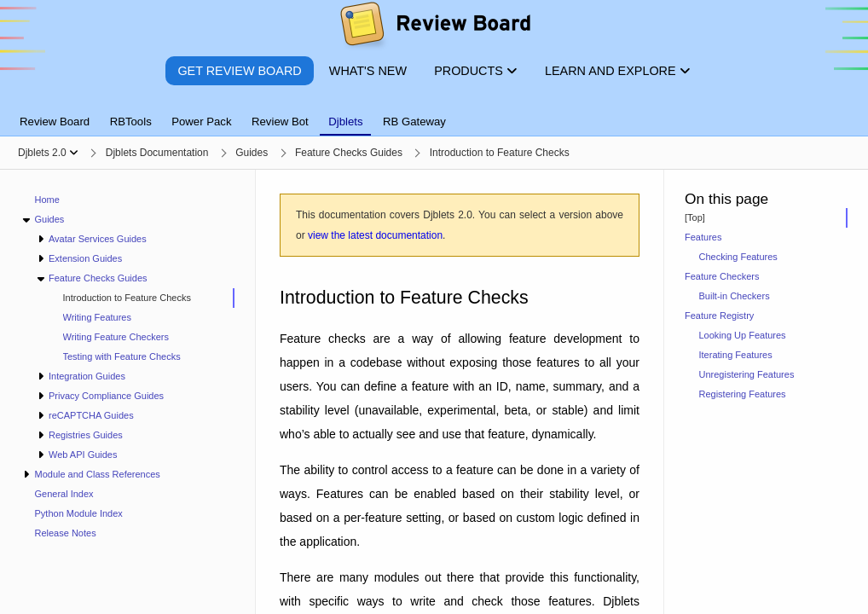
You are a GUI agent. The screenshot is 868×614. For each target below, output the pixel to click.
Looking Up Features (743, 335)
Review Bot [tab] (280, 122)
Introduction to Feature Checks (127, 298)
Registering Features (743, 394)
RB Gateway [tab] (414, 122)
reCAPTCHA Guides (91, 415)
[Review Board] (434, 28)
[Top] (695, 217)
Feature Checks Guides (98, 278)
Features (703, 237)
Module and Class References (97, 474)
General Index (64, 494)
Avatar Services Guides (98, 239)
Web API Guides (83, 455)
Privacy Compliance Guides (106, 396)
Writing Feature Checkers (116, 337)
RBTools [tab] (131, 122)
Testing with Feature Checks (122, 356)
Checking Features (738, 257)
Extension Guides (85, 258)
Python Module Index (79, 513)
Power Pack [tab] (201, 122)
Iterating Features (736, 355)
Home (47, 200)
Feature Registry (719, 316)
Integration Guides (87, 376)
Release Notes (66, 533)
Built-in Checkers (735, 296)
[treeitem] (142, 298)
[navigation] (128, 392)
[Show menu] (74, 153)
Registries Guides (86, 435)
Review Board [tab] (55, 122)
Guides (49, 219)
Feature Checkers (722, 276)
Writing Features (98, 317)
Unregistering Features (747, 374)
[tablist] (434, 112)
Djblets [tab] (345, 122)
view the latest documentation (375, 235)
